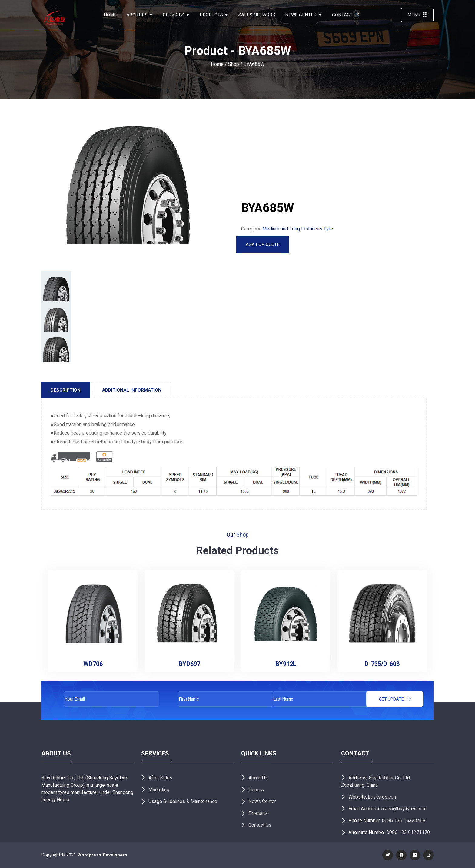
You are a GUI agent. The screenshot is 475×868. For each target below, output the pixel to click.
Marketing (159, 790)
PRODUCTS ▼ (214, 15)
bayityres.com (383, 797)
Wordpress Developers (102, 855)
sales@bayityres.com (404, 809)
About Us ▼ (140, 15)
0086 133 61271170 (408, 833)
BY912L (286, 664)
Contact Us (346, 15)
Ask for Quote (263, 244)
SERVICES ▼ (176, 15)
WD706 (93, 664)
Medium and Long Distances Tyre (298, 229)
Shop (234, 64)
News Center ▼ (304, 15)
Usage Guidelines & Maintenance (183, 802)
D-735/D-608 (382, 664)
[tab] (66, 390)
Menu (417, 15)
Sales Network (257, 15)
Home (110, 15)
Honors (256, 790)
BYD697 (189, 664)
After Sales (160, 778)
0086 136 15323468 (404, 821)
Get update (395, 699)
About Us (258, 778)
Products (258, 813)
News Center (262, 802)
